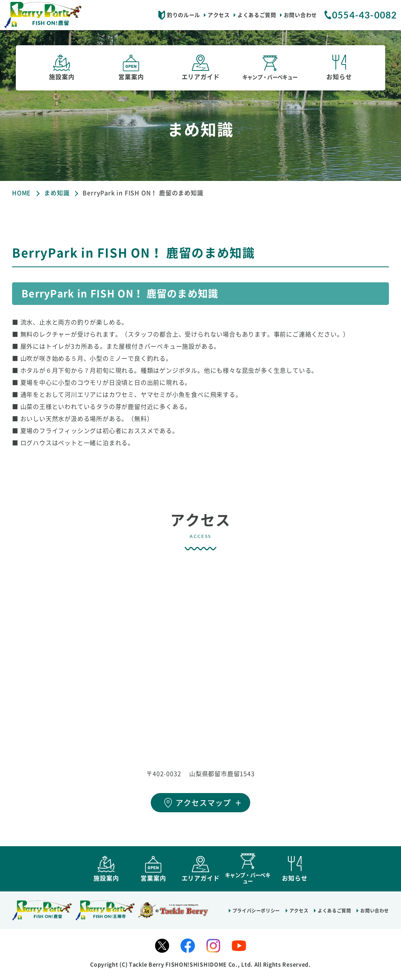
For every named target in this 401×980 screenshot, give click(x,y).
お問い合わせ (300, 15)
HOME (21, 193)
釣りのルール (184, 15)
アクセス (219, 15)
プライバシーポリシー (256, 914)
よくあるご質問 (257, 15)
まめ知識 (57, 193)
